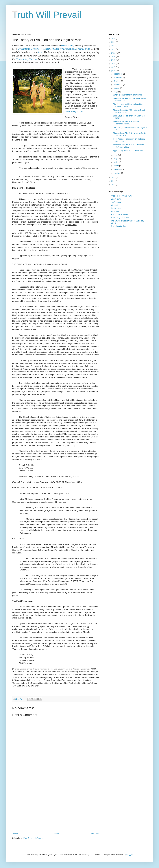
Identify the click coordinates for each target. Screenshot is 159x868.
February (117, 169)
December (118, 74)
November (118, 77)
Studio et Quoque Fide (120, 218)
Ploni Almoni (116, 208)
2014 (114, 181)
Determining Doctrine (27, 59)
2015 (114, 177)
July (116, 92)
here (40, 52)
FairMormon (116, 202)
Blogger (130, 855)
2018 (114, 64)
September (118, 85)
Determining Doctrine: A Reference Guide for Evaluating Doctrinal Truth (54, 49)
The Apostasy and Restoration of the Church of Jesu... (128, 105)
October (117, 81)
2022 (114, 49)
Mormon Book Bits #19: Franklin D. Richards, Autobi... (127, 123)
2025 (114, 39)
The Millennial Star (118, 226)
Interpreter (115, 205)
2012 (114, 185)
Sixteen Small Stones (120, 215)
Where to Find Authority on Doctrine (128, 95)
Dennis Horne (67, 46)
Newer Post (18, 834)
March (116, 166)
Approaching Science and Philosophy (128, 151)
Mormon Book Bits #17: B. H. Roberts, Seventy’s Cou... (129, 146)
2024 (114, 42)
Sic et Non (115, 212)
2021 (114, 53)
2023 (114, 46)
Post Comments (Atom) (33, 838)
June (116, 155)
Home (56, 834)
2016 (114, 71)
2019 (114, 60)
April (116, 162)
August (117, 88)
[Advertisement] (56, 807)
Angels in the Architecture (121, 196)
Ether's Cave (116, 199)
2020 (114, 56)
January (117, 173)
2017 (114, 67)
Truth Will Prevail (47, 15)
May (116, 159)
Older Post (94, 834)
